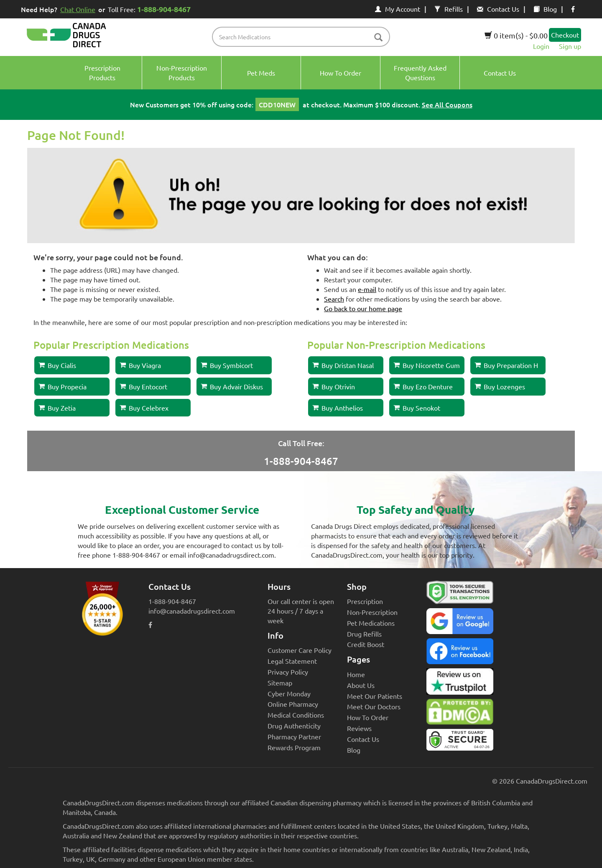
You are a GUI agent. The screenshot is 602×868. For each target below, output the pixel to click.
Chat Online (78, 9)
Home (356, 674)
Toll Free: (151, 9)
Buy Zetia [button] (57, 408)
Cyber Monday (289, 693)
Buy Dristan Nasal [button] (343, 365)
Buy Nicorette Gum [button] (427, 365)
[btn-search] (378, 38)
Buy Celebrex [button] (144, 408)
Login (541, 46)
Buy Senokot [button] (417, 408)
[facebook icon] (573, 9)
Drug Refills (364, 634)
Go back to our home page (363, 308)
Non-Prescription (372, 612)
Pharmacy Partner (294, 736)
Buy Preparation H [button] (506, 365)
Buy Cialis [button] (57, 365)
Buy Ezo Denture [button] (423, 386)
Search (334, 299)
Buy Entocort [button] (143, 386)
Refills (449, 9)
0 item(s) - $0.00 (516, 35)
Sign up (570, 46)
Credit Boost (366, 644)
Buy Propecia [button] (62, 386)
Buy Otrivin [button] (334, 386)
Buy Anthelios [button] (338, 408)
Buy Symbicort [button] (227, 365)
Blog (545, 9)
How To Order (368, 717)
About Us (361, 685)
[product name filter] (303, 37)
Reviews (359, 728)
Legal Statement (292, 661)
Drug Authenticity (294, 726)
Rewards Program (294, 747)
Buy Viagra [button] (140, 365)
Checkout (565, 35)
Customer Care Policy (300, 650)
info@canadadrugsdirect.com (192, 611)
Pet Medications (371, 623)
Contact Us (498, 9)
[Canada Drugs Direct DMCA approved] (460, 714)
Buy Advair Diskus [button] (232, 386)
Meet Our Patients (375, 696)
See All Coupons (447, 104)
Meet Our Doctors (374, 706)
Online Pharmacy (293, 704)
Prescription (365, 601)
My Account (398, 9)
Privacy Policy (288, 672)
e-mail (367, 289)
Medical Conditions (296, 715)
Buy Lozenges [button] (500, 386)
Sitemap (280, 683)
